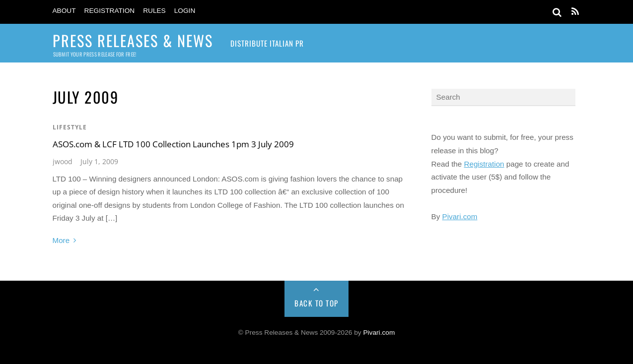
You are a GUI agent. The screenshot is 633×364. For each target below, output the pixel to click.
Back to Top (316, 303)
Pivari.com (460, 216)
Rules (154, 11)
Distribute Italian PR (267, 43)
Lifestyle (70, 127)
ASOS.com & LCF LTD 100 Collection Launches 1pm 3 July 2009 (173, 144)
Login (185, 11)
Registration (110, 11)
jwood (63, 161)
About (64, 11)
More (61, 240)
